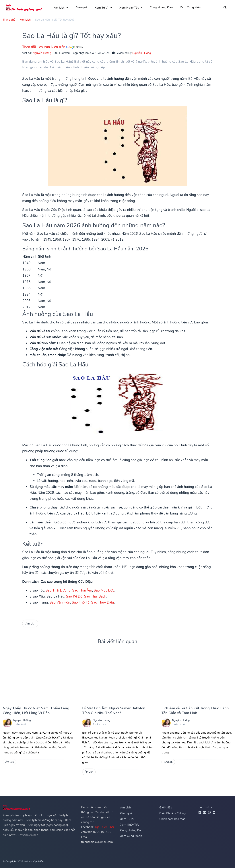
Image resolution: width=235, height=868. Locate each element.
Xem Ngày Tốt (129, 8)
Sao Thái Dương (58, 590)
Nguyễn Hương (42, 53)
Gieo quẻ (81, 7)
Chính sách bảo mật (172, 819)
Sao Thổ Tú (81, 602)
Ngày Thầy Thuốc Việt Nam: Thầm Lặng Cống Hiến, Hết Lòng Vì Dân (36, 711)
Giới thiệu (166, 808)
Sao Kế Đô (74, 596)
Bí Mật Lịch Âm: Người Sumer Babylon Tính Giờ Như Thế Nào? (114, 711)
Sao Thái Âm (82, 590)
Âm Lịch (59, 8)
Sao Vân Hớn (60, 602)
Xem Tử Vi (102, 8)
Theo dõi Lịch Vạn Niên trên (52, 47)
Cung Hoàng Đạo (161, 7)
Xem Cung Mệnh (191, 7)
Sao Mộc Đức (104, 590)
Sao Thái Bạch (95, 596)
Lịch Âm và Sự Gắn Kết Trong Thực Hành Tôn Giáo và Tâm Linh (195, 711)
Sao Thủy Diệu (103, 602)
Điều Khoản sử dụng (172, 813)
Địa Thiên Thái (104, 827)
